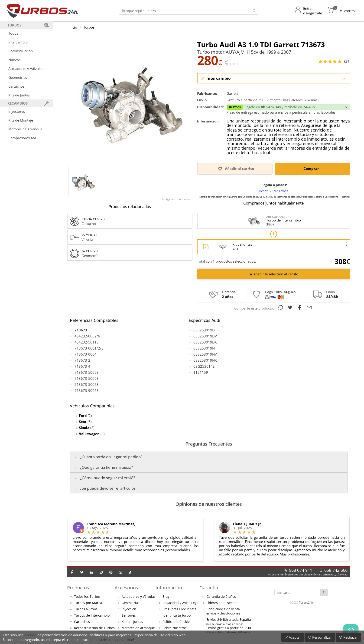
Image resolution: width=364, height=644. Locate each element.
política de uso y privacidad (112, 640)
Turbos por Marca (88, 603)
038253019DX (205, 342)
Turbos (89, 27)
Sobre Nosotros (174, 628)
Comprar (312, 168)
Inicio (73, 27)
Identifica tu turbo (177, 616)
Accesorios (126, 588)
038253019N (204, 348)
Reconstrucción (21, 51)
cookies (30, 635)
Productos (78, 588)
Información (169, 588)
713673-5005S (86, 373)
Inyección (129, 609)
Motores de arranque (138, 628)
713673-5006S (86, 379)
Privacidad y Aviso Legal (181, 603)
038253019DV (205, 336)
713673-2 (82, 360)
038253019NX (205, 360)
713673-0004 (86, 354)
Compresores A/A (22, 138)
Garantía (209, 588)
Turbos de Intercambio (92, 616)
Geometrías (18, 77)
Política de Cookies (177, 622)
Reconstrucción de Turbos (94, 628)
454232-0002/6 (87, 336)
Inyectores (17, 111)
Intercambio (18, 42)
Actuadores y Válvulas (26, 69)
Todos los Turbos (87, 597)
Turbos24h (306, 602)
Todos (13, 33)
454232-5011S (86, 342)
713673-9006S (86, 391)
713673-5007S (86, 385)
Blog (166, 597)
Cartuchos (16, 86)
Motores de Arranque (25, 129)
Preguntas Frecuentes (179, 609)
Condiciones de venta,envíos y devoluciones (224, 611)
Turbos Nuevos (86, 609)
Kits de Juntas (19, 95)
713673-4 (82, 367)
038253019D (204, 330)
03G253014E (204, 367)
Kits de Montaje (21, 120)
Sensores (129, 616)
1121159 (201, 373)
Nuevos (14, 60)
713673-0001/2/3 (89, 348)
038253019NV (205, 354)
